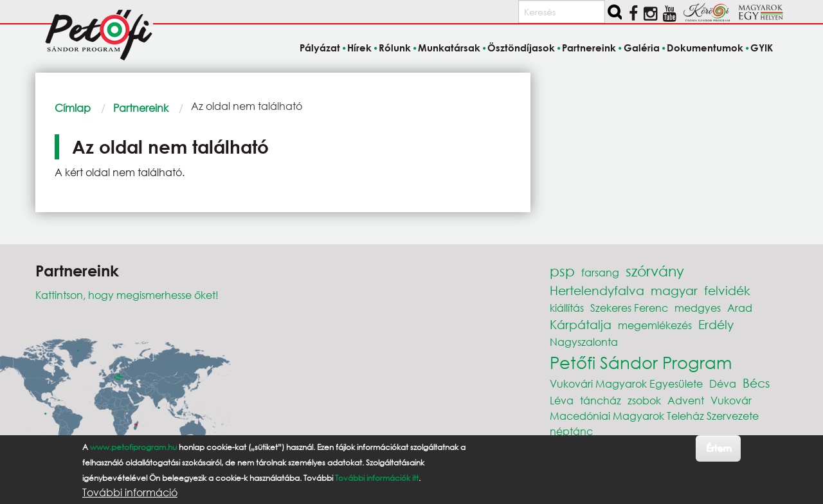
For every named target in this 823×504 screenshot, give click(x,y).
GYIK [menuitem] (762, 48)
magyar (674, 290)
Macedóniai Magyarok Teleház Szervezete (654, 416)
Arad (740, 308)
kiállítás (567, 308)
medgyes (698, 308)
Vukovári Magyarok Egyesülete (626, 383)
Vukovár (731, 400)
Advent (686, 400)
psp (562, 271)
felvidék (727, 290)
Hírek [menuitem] (359, 48)
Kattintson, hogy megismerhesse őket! (127, 295)
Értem (719, 448)
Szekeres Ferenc (629, 308)
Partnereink (141, 108)
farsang (600, 272)
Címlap (73, 108)
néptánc (571, 431)
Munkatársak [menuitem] (449, 48)
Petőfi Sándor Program (641, 362)
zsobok (644, 400)
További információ (130, 492)
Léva (562, 400)
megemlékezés (655, 325)
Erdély (716, 324)
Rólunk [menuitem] (395, 48)
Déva (723, 383)
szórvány (655, 271)
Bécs (756, 383)
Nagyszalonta (584, 342)
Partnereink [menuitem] (589, 48)
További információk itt (377, 478)
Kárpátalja (581, 324)
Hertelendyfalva (597, 290)
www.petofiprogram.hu (133, 447)
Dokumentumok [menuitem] (705, 48)
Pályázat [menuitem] (320, 48)
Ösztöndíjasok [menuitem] (521, 48)
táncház (601, 400)
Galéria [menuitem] (642, 48)
